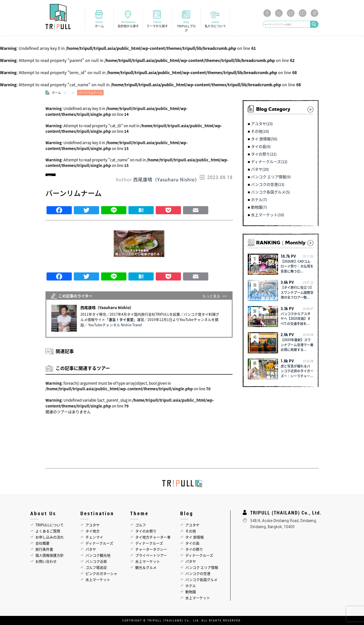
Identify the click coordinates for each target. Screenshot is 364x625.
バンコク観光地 (98, 555)
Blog (186, 26)
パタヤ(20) (260, 169)
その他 (191, 531)
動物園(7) (259, 207)
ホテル (191, 586)
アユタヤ (93, 525)
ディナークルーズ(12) (269, 162)
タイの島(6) (261, 147)
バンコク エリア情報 (202, 567)
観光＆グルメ (146, 567)
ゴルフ (141, 525)
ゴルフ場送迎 (96, 567)
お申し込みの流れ (50, 537)
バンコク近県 (96, 561)
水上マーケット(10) (268, 215)
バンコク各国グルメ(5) (270, 192)
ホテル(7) (259, 200)
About (215, 24)
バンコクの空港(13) (268, 185)
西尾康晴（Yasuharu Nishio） (166, 179)
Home (99, 24)
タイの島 (192, 543)
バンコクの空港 (198, 573)
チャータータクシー (151, 549)
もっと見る (211, 296)
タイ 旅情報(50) (264, 139)
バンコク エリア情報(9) (271, 177)
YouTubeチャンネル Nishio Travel (115, 325)
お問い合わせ (46, 561)
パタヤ (91, 549)
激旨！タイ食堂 (121, 319)
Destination (128, 24)
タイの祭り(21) (264, 154)
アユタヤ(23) (262, 124)
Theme (157, 24)
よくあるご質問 (48, 531)
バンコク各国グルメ (201, 579)
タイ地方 (93, 531)
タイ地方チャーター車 (153, 537)
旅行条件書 (44, 549)
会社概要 (42, 543)
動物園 (191, 592)
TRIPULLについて (50, 525)
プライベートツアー (151, 555)
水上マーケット (98, 579)
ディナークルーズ (99, 543)
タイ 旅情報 (195, 537)
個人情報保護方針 (50, 555)
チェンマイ (94, 537)
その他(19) (260, 132)
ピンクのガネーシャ (101, 573)
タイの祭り (194, 549)
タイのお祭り (146, 531)
